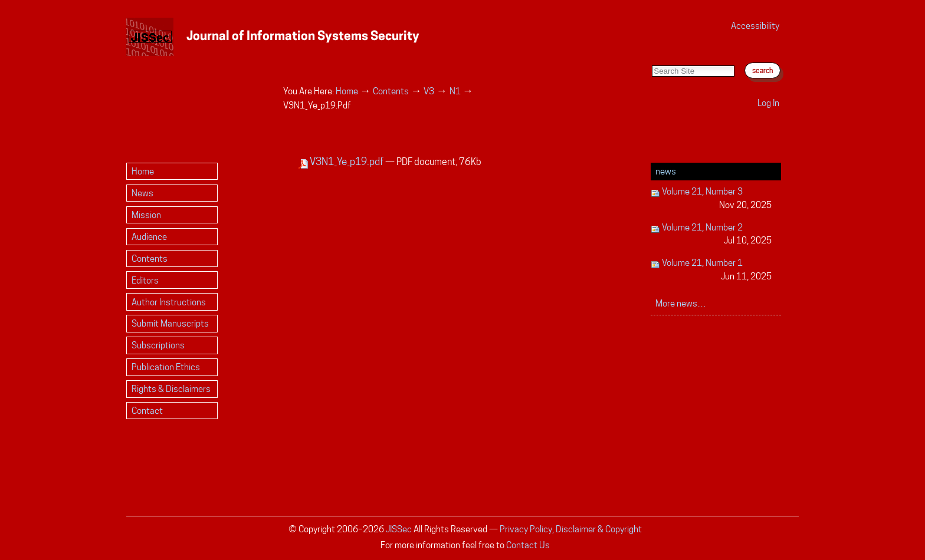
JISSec (399, 529)
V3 (429, 91)
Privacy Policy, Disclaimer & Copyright (571, 529)
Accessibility (755, 26)
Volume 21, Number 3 (711, 199)
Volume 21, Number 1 (711, 270)
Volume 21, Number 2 (711, 235)
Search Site (652, 53)
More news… (681, 303)
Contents (391, 91)
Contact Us (528, 545)
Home (347, 91)
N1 (455, 91)
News (666, 171)
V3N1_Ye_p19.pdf (342, 162)
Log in (768, 103)
